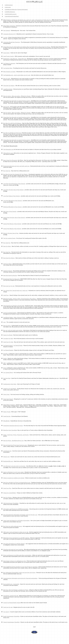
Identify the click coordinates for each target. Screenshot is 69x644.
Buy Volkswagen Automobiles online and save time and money (19, 573)
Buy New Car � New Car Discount (12, 133)
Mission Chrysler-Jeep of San (11, 233)
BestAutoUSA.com (8, 461)
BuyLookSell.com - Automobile (11, 584)
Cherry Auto (6, 394)
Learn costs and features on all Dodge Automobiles (16, 521)
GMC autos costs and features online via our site (16, 532)
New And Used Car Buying (10, 276)
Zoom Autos (6, 53)
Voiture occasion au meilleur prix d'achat (14, 478)
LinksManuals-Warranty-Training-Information (16, 10)
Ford (5, 368)
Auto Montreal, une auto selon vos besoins (14, 466)
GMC (5, 363)
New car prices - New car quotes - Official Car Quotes (17, 96)
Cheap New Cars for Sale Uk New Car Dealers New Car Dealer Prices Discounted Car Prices (27, 47)
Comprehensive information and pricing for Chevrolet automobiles (20, 578)
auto (4, 322)
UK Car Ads (6, 107)
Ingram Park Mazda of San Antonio (12, 229)
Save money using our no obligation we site (15, 561)
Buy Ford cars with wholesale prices (13, 526)
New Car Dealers (8, 497)
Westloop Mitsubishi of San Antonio (12, 207)
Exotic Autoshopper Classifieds (11, 616)
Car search (6, 612)
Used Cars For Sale (8, 342)
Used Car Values (8, 264)
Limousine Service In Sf (9, 34)
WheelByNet (6, 421)
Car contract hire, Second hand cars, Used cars (15, 291)
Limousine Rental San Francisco (12, 42)
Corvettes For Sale (8, 339)
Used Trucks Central (9, 56)
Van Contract (7, 31)
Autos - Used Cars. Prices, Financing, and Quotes (16, 435)
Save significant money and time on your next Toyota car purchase (21, 567)
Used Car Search (8, 271)
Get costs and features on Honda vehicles (14, 544)
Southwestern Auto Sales (10, 384)
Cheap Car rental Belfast (10, 493)
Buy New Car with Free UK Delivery (12, 123)
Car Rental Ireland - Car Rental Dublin (13, 346)
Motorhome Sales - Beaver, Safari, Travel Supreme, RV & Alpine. (20, 299)
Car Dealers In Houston (9, 63)
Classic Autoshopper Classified (11, 622)
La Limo (5, 38)
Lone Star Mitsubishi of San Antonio (13, 201)
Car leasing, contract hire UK (11, 596)
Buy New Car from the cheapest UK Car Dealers (15, 174)
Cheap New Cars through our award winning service (17, 101)
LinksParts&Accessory (11, 14)
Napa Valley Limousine (9, 26)
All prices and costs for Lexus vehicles (13, 549)
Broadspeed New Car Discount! (11, 279)
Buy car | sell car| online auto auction (13, 330)
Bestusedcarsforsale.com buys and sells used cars (16, 166)
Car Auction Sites (8, 68)
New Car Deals (7, 246)
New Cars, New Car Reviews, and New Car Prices (16, 590)
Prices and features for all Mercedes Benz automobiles (17, 555)
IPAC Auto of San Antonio (10, 212)
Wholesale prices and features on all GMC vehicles (16, 538)
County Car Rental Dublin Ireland (12, 603)
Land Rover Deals (8, 89)
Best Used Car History (9, 258)
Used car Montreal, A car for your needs (13, 472)
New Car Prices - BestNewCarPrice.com (13, 441)
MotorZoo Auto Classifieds (10, 430)
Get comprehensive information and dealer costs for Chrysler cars (20, 515)
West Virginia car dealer (9, 72)
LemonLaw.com (7, 451)
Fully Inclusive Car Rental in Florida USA (14, 306)
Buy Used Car (7, 171)
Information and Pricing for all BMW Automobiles (16, 509)
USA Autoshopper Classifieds (11, 503)
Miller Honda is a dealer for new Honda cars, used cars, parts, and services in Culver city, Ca (27, 20)
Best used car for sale (9, 286)
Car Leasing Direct (8, 373)
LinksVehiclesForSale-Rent (12, 16)
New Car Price (7, 326)
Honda (5, 358)
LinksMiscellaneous (10, 12)
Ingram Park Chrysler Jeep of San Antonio (14, 218)
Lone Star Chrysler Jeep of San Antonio (13, 190)
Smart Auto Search (8, 399)
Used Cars (6, 295)
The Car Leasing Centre (9, 238)
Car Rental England (8, 350)
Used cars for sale (8, 607)
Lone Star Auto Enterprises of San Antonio (14, 184)
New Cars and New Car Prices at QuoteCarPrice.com (17, 483)
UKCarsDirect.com (8, 153)
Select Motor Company (9, 405)
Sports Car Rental (8, 335)
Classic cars (6, 457)
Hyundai (5, 354)
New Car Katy (7, 79)
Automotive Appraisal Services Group (13, 426)
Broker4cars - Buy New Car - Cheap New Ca (14, 59)
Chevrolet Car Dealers (9, 86)
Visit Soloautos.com (8, 149)
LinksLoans (8, 7)
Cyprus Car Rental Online (10, 313)
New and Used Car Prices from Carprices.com (15, 445)
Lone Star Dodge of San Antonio (12, 196)
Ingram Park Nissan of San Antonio (12, 224)
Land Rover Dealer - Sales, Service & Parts (14, 317)
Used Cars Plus (7, 488)
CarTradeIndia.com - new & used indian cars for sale (17, 75)
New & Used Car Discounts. (10, 160)
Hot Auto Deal (7, 378)
